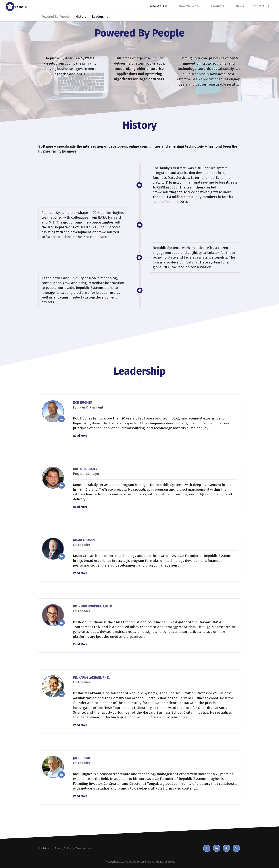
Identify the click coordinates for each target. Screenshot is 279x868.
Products (218, 6)
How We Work (189, 6)
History (81, 17)
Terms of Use (83, 848)
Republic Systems (136, 862)
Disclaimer (44, 848)
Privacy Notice (63, 848)
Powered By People (55, 17)
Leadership (100, 17)
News (240, 6)
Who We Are (158, 6)
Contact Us (261, 6)
